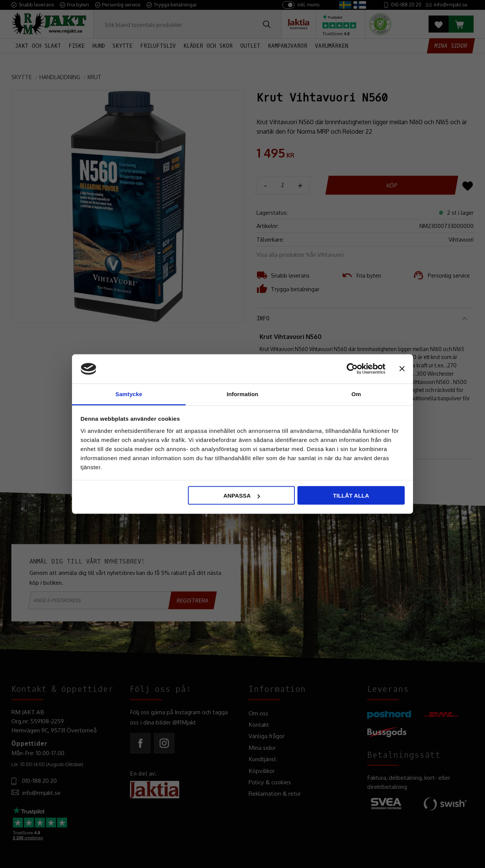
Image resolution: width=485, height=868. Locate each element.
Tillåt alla (351, 496)
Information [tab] (242, 394)
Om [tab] (356, 394)
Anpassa (241, 496)
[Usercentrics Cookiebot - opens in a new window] (352, 369)
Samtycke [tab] (129, 394)
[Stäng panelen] (402, 369)
